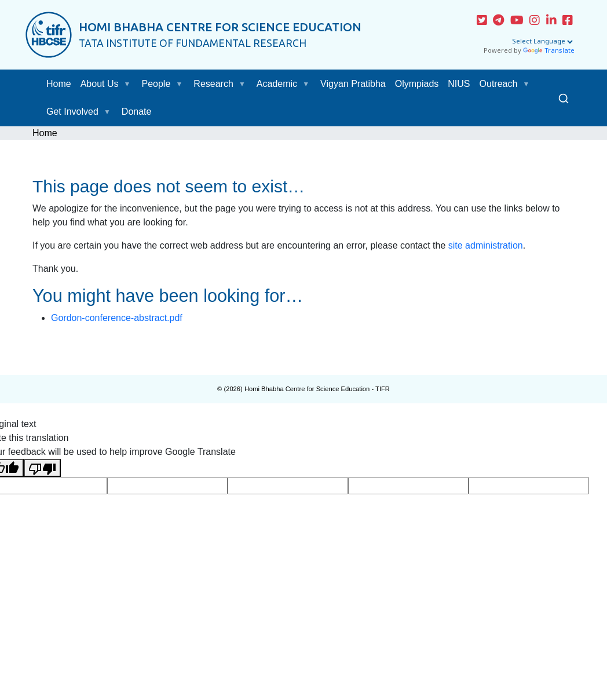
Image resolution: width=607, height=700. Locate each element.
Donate (137, 112)
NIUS (459, 84)
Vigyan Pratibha (353, 84)
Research (213, 84)
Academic (277, 84)
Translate (549, 51)
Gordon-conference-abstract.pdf (117, 318)
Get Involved (72, 112)
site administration (486, 245)
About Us (100, 84)
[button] (130, 84)
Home (59, 84)
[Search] (564, 98)
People (156, 84)
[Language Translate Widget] (542, 42)
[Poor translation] (42, 468)
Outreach (499, 84)
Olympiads (417, 84)
